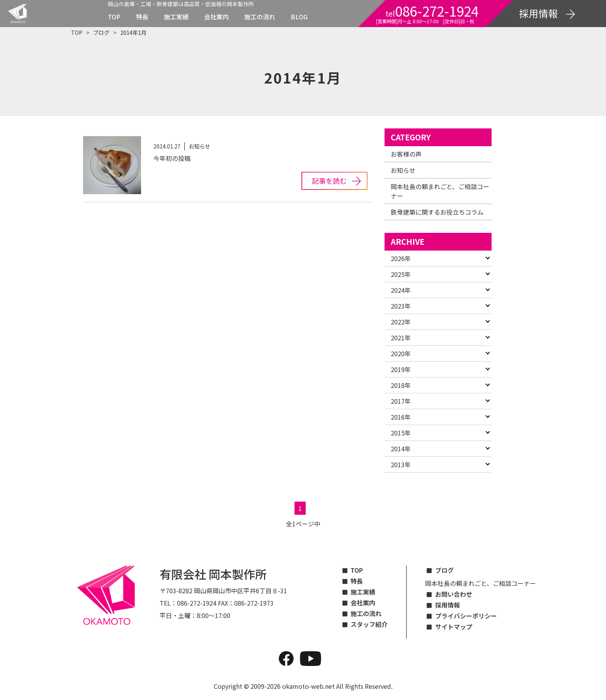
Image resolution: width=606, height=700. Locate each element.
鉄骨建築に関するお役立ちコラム (437, 212)
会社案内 (216, 17)
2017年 (401, 401)
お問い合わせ (454, 594)
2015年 (401, 433)
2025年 (401, 274)
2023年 (401, 306)
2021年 (401, 338)
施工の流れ (260, 17)
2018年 (401, 385)
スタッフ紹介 (369, 624)
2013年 (401, 464)
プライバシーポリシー (466, 616)
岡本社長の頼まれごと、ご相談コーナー (481, 583)
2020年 (401, 353)
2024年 (401, 290)
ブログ (101, 32)
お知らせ (403, 170)
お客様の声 (406, 154)
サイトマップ (454, 627)
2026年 (401, 258)
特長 (142, 17)
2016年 (401, 417)
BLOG (299, 17)
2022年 (401, 322)
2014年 (401, 449)
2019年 (401, 369)
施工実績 (176, 17)
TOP (114, 17)
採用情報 (448, 605)
